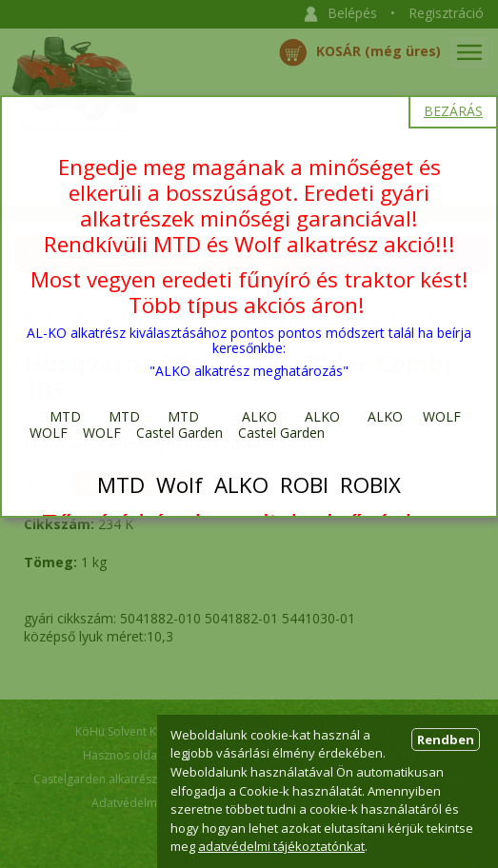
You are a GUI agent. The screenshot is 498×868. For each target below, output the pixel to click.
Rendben (446, 740)
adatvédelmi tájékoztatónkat (281, 846)
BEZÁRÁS (453, 111)
